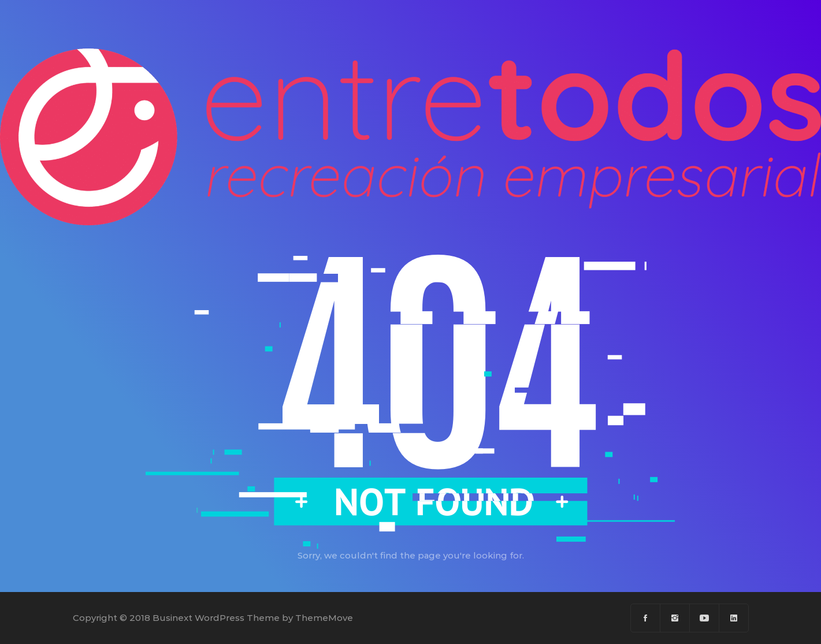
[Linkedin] (734, 618)
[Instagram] (675, 618)
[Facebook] (646, 618)
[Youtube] (705, 618)
